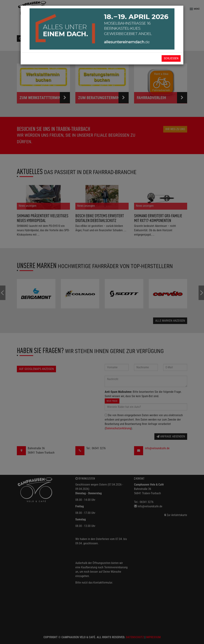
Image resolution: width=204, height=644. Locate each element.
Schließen (171, 58)
